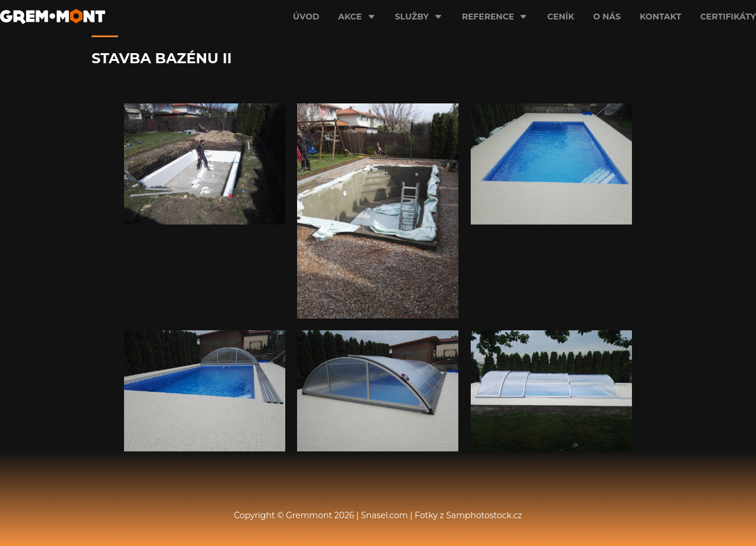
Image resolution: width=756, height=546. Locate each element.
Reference (495, 17)
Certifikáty (728, 17)
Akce (357, 17)
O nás (607, 17)
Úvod (306, 17)
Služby (419, 17)
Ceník (561, 17)
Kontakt (660, 17)
